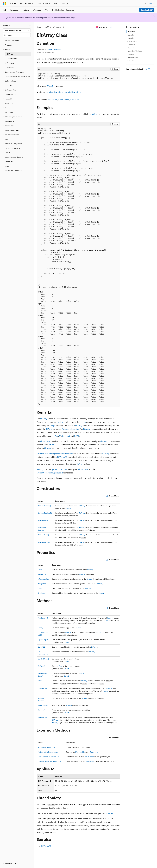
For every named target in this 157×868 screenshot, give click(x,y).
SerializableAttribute (55, 92)
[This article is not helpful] (149, 69)
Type (61, 666)
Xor (64, 436)
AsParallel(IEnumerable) (46, 747)
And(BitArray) (43, 618)
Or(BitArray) (42, 688)
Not (68, 436)
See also (131, 61)
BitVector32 (45, 441)
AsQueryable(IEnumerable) (48, 752)
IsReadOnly (42, 574)
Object (50, 86)
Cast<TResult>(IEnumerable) (48, 757)
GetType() (41, 666)
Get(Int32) (42, 647)
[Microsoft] (5, 3)
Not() (40, 681)
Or (60, 436)
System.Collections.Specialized (50, 473)
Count (40, 570)
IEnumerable (63, 100)
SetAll (77, 436)
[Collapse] (30, 25)
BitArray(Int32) (43, 535)
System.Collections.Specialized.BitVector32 (55, 453)
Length (83, 422)
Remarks (131, 38)
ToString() (41, 710)
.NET (47, 27)
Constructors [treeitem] (12, 58)
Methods (131, 48)
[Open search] (145, 3)
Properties (131, 45)
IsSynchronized (43, 579)
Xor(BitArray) (43, 717)
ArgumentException (70, 429)
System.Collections (54, 49)
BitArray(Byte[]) (43, 520)
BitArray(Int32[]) (44, 542)
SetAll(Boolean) (43, 705)
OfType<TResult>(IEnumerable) (49, 761)
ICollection (52, 100)
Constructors (132, 41)
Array (99, 632)
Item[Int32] (42, 584)
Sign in (151, 3)
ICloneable (75, 100)
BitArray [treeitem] (10, 54)
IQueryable (94, 752)
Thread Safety (133, 57)
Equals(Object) (43, 640)
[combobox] (17, 30)
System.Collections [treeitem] (12, 41)
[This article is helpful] (146, 69)
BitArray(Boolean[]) (45, 513)
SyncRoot (41, 593)
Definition (131, 32)
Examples (131, 35)
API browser (57, 27)
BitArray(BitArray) (44, 506)
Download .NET (147, 10)
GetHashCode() (43, 659)
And (57, 436)
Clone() (40, 628)
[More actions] (118, 27)
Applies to (131, 54)
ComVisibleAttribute (73, 92)
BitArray (95, 114)
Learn (39, 27)
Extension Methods (135, 51)
